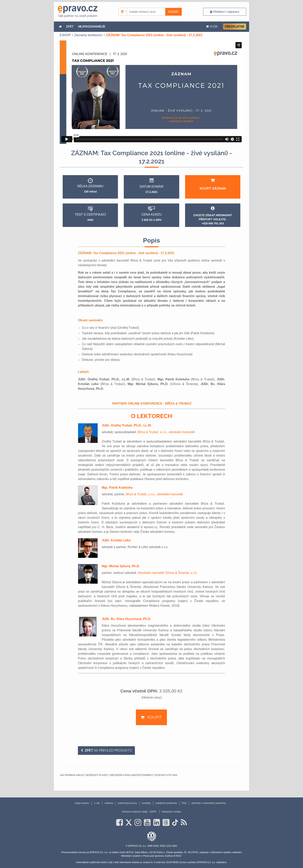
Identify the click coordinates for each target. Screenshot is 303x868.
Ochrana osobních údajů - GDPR (139, 812)
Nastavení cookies (171, 812)
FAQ (184, 803)
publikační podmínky (166, 803)
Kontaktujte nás (166, 775)
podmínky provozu (127, 803)
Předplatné (235, 27)
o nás (97, 803)
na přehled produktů (108, 750)
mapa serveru (82, 803)
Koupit (154, 717)
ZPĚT (70, 27)
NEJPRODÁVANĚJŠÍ (92, 27)
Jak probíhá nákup (72, 775)
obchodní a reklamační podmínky (131, 775)
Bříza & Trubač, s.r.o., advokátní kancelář (166, 432)
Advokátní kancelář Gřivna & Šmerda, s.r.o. (168, 573)
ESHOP (65, 35)
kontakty (146, 803)
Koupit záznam (213, 184)
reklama (109, 803)
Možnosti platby (97, 775)
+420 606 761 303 (213, 223)
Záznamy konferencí (88, 35)
